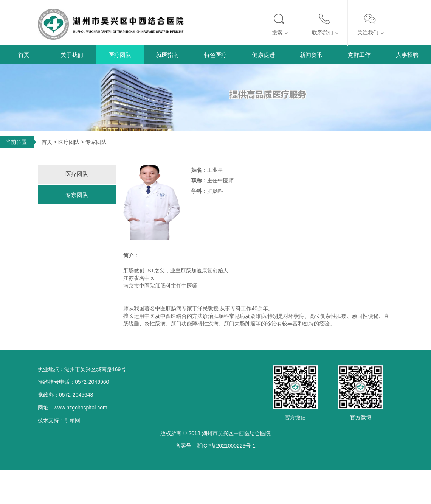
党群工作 (359, 55)
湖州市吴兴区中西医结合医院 (236, 433)
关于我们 (72, 55)
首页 (24, 55)
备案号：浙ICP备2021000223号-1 (215, 446)
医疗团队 (120, 55)
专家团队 (77, 195)
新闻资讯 (311, 55)
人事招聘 (407, 55)
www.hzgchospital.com (81, 408)
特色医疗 (215, 55)
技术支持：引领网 (59, 420)
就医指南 (167, 55)
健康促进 (264, 55)
